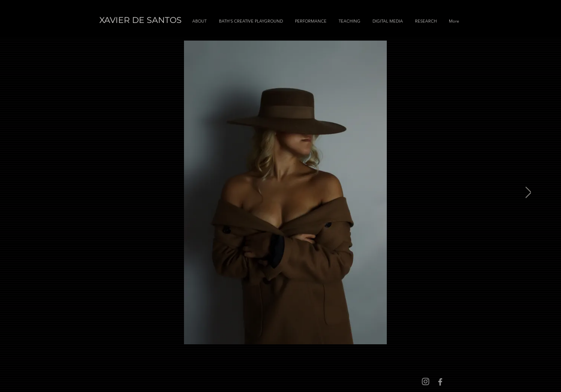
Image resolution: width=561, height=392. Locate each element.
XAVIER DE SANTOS (141, 20)
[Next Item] (528, 192)
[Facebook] (440, 382)
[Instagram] (426, 381)
